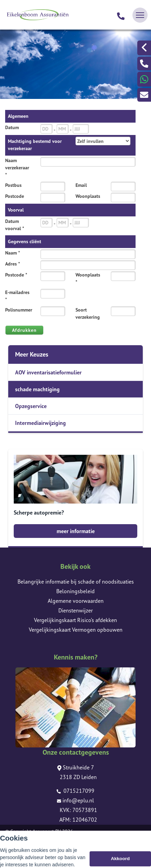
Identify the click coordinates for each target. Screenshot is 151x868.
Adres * (13, 264)
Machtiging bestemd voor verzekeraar (35, 145)
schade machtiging (37, 389)
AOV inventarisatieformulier (48, 372)
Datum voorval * (15, 225)
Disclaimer (16, 850)
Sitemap (14, 841)
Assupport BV (47, 831)
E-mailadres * (17, 296)
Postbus (13, 185)
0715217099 (75, 791)
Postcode (15, 196)
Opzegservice (31, 406)
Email (81, 185)
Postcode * (16, 275)
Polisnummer (19, 310)
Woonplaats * (88, 278)
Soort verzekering (88, 313)
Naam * (13, 253)
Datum (12, 127)
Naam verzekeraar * (17, 168)
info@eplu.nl (75, 800)
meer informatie (76, 531)
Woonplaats (88, 196)
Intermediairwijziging (40, 423)
